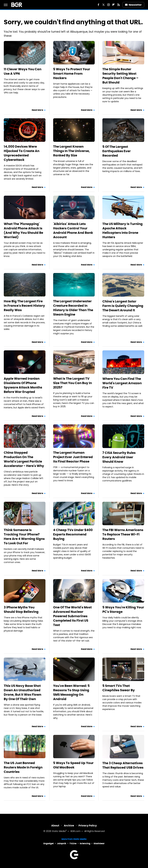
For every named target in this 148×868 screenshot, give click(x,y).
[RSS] (119, 5)
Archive (69, 826)
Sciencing (85, 844)
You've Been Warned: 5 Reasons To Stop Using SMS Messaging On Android (71, 692)
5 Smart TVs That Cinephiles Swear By (119, 688)
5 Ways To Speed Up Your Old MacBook (73, 765)
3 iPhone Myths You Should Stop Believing (21, 609)
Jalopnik (62, 844)
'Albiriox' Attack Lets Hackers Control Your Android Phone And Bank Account (73, 230)
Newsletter (133, 5)
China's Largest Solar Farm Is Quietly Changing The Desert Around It (123, 306)
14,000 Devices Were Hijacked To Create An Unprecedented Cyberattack (22, 153)
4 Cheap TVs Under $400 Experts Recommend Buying (73, 534)
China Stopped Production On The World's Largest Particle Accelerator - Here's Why (24, 459)
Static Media (59, 831)
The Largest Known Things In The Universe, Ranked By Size (71, 151)
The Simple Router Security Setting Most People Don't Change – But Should (120, 76)
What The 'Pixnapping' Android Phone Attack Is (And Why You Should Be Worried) (23, 230)
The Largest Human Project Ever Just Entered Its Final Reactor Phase (73, 457)
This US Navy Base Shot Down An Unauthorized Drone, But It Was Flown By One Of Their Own (22, 692)
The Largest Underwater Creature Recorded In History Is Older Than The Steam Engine (73, 308)
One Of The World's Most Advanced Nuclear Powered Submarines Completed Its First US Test (72, 616)
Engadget (49, 844)
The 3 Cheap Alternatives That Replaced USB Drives (123, 765)
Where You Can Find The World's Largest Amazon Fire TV (122, 383)
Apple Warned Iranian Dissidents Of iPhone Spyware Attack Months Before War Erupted (23, 385)
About (55, 826)
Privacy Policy (88, 826)
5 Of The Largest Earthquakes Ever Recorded (117, 151)
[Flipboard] (114, 5)
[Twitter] (103, 5)
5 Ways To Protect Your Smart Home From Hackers (72, 74)
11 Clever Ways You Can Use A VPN (23, 71)
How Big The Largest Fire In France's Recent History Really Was (24, 306)
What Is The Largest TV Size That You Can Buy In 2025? (73, 383)
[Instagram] (109, 5)
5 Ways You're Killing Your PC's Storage (123, 609)
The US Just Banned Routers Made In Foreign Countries (23, 767)
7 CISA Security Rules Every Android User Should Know (119, 457)
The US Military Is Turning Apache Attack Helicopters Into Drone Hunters (123, 230)
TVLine (73, 844)
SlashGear (99, 844)
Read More (37, 110)
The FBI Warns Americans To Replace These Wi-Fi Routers (123, 534)
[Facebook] (98, 5)
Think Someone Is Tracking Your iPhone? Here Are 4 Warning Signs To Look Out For (24, 537)
